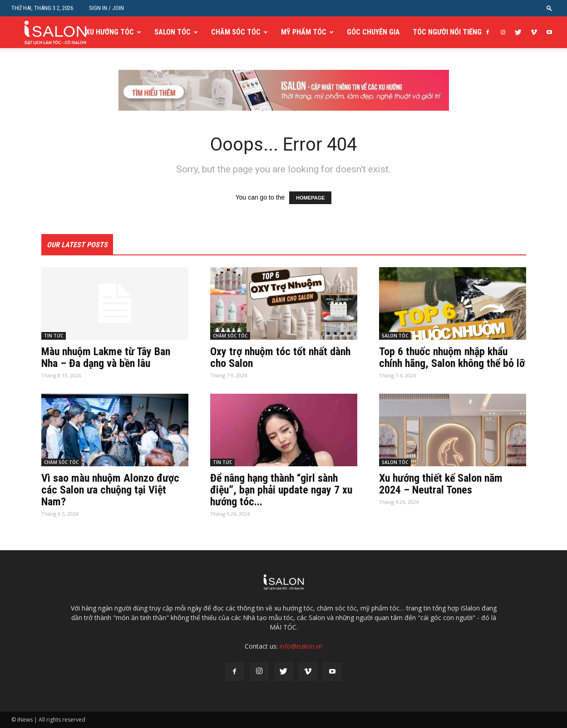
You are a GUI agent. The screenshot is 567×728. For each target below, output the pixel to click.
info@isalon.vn (301, 646)
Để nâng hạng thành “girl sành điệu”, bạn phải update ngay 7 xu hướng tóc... (281, 490)
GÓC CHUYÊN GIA (373, 32)
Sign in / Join (106, 8)
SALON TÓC (173, 32)
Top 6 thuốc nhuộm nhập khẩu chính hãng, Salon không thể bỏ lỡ (452, 357)
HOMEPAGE (310, 198)
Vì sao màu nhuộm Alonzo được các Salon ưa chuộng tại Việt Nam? (110, 490)
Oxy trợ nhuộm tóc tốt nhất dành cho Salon (280, 357)
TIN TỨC (54, 336)
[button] (549, 8)
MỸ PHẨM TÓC (304, 32)
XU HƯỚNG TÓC (110, 32)
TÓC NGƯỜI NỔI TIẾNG (447, 32)
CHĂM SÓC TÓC (236, 32)
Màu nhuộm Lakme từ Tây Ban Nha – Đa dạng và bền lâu (106, 357)
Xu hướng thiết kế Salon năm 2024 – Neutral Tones (441, 484)
